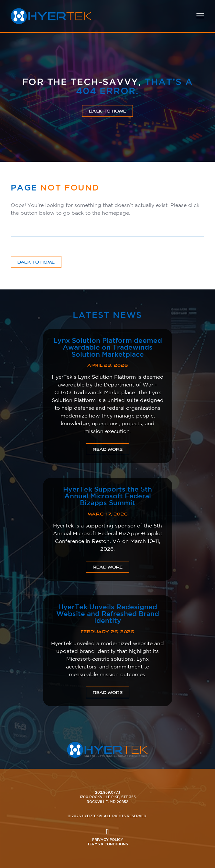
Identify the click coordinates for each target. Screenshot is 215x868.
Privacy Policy (108, 839)
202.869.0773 (108, 792)
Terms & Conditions (108, 844)
